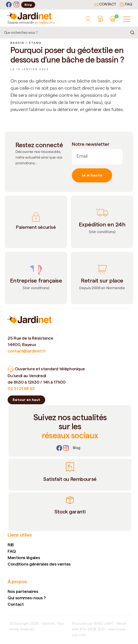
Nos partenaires (23, 591)
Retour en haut (26, 400)
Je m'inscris (92, 175)
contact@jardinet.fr (27, 351)
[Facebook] (9, 5)
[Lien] (77, 448)
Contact (105, 5)
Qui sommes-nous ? (27, 598)
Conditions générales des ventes (39, 564)
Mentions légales (24, 558)
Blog (28, 5)
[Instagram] (16, 5)
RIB (11, 545)
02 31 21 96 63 (21, 388)
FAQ (126, 5)
